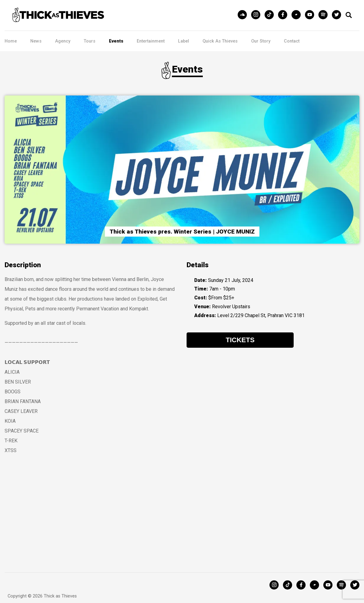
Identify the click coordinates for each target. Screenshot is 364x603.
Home (11, 41)
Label (184, 41)
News (36, 41)
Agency (63, 41)
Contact (292, 41)
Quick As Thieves (220, 41)
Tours (90, 41)
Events (116, 41)
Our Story (261, 41)
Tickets (240, 337)
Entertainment (151, 41)
